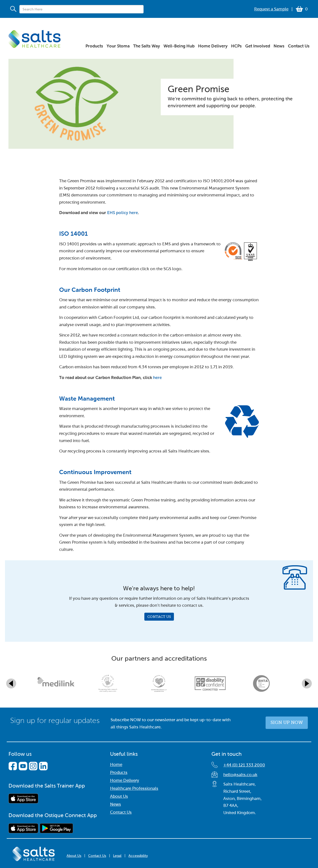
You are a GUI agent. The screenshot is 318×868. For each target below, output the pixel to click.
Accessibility (138, 856)
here (157, 378)
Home (116, 765)
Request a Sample (271, 9)
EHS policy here (122, 213)
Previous (11, 683)
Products (119, 773)
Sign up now (287, 722)
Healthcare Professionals (134, 788)
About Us (119, 796)
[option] (57, 683)
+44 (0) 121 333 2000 (244, 765)
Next (307, 683)
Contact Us (159, 617)
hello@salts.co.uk (240, 775)
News (116, 804)
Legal (117, 856)
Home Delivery (125, 780)
